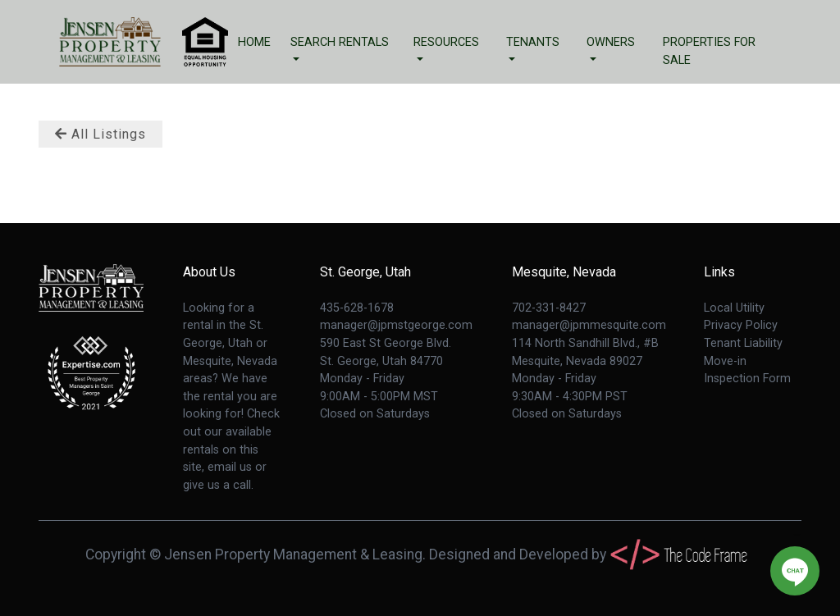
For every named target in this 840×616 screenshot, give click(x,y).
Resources (446, 42)
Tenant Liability (743, 343)
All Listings (100, 134)
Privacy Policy (741, 325)
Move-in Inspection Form (747, 370)
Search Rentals (340, 42)
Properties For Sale (709, 51)
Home (254, 42)
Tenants (533, 42)
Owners (611, 42)
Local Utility (734, 308)
